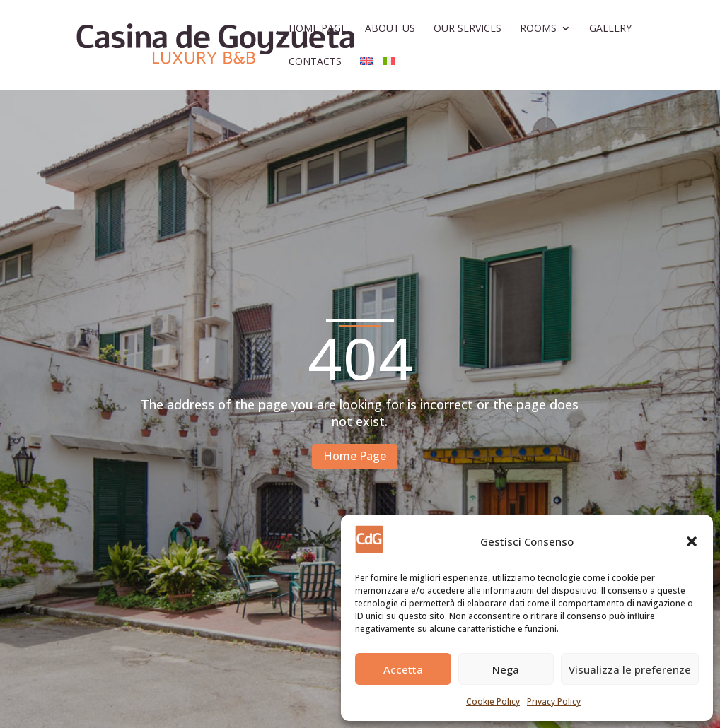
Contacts (315, 62)
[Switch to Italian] (389, 73)
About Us (390, 29)
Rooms (538, 29)
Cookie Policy (493, 701)
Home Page (318, 29)
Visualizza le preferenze (630, 669)
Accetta (403, 669)
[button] (692, 541)
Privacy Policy (554, 701)
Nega (506, 669)
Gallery (610, 29)
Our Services (468, 29)
